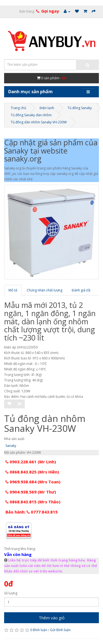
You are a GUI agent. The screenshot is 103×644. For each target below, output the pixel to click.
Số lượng (11, 593)
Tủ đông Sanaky (80, 108)
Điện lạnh (47, 108)
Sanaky (11, 446)
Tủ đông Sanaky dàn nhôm (31, 115)
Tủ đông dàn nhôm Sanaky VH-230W (39, 122)
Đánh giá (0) (81, 290)
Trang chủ (18, 108)
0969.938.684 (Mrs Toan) (33, 482)
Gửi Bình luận (60, 630)
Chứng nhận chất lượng (44, 290)
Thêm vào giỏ (52, 618)
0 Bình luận (39, 630)
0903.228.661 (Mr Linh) (31, 462)
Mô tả (13, 290)
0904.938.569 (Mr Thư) (31, 492)
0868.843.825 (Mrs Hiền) (32, 472)
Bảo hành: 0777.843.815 (32, 512)
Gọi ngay (50, 11)
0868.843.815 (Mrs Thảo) (33, 502)
